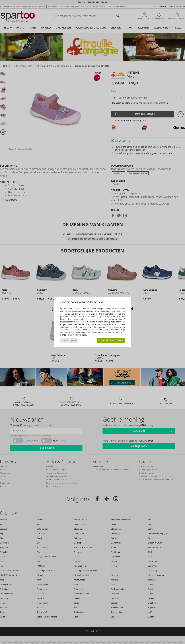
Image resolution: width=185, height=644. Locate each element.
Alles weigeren (69, 341)
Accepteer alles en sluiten (111, 341)
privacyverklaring (74, 335)
